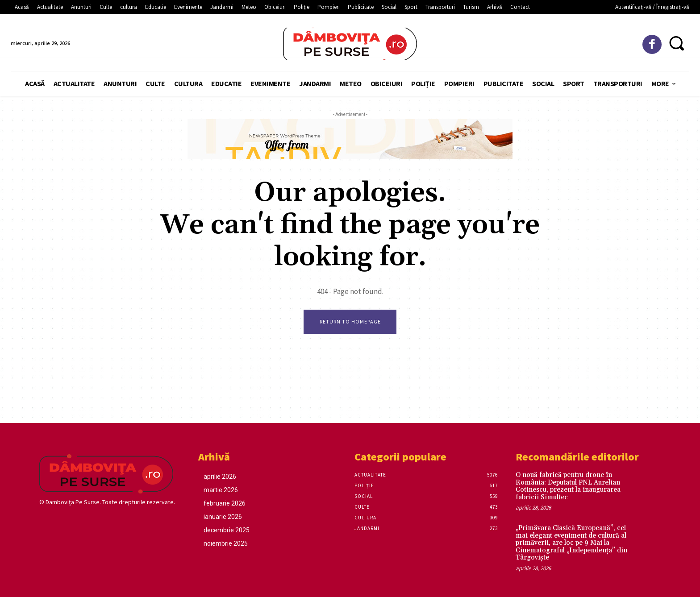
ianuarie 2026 (223, 517)
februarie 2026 (225, 504)
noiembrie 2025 (226, 544)
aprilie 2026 (220, 477)
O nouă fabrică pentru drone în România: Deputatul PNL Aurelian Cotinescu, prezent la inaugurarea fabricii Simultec (568, 487)
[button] (677, 43)
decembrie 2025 (227, 531)
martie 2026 (221, 490)
